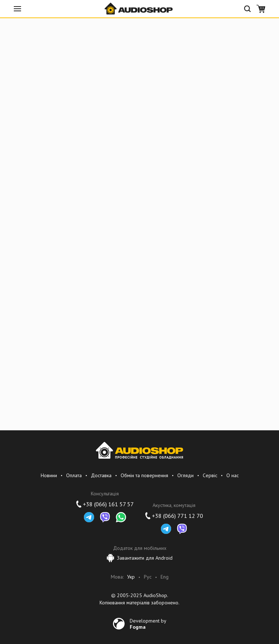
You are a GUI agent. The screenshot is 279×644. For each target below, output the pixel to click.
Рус (148, 577)
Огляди (185, 475)
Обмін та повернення (144, 475)
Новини (49, 475)
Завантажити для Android (140, 558)
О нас (232, 475)
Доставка (101, 475)
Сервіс (210, 475)
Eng (165, 577)
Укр (131, 577)
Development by (148, 624)
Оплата (74, 475)
